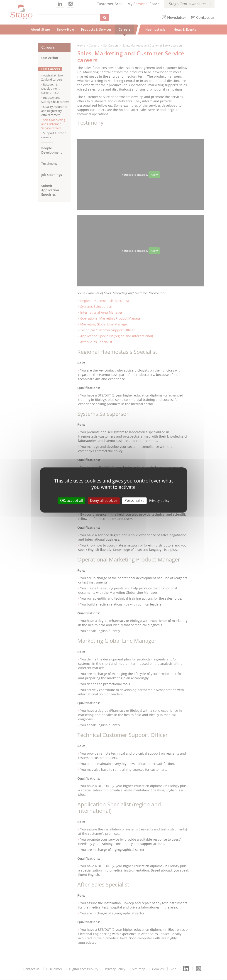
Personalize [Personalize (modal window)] (134, 500)
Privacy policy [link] (159, 501)
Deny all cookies (104, 500)
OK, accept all (72, 500)
